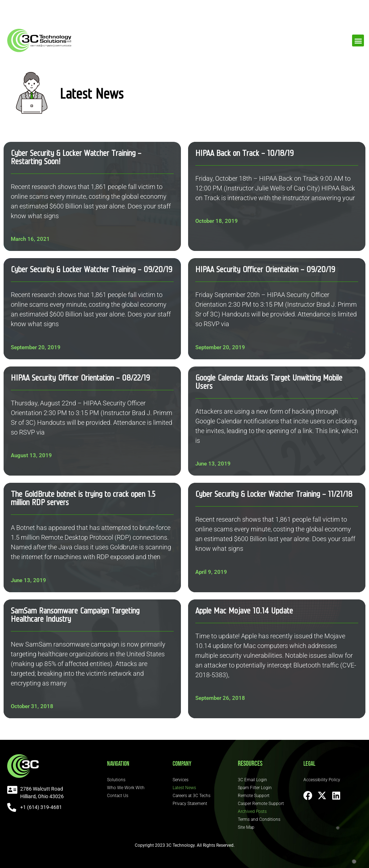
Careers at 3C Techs (192, 796)
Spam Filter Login (255, 788)
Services (181, 780)
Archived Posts (252, 811)
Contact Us (118, 796)
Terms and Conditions (259, 819)
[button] (358, 41)
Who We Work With (126, 788)
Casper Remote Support (261, 804)
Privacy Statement (190, 804)
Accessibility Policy (322, 780)
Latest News (184, 788)
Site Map (246, 827)
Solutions (116, 780)
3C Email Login (252, 780)
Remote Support (254, 796)
